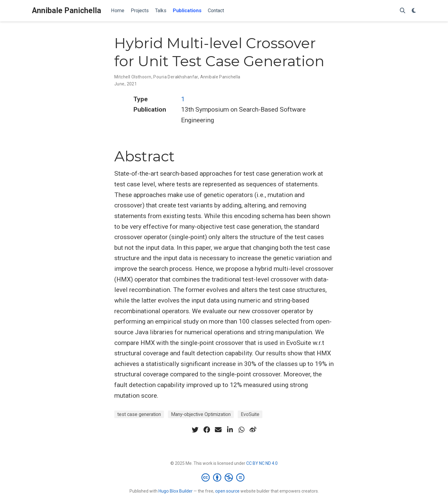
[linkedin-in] (230, 430)
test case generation (139, 414)
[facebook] (207, 430)
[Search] (403, 11)
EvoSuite (250, 414)
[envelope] (218, 430)
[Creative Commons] (224, 477)
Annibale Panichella (67, 11)
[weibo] (253, 430)
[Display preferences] (414, 11)
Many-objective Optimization (201, 414)
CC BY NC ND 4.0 (262, 463)
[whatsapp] (241, 430)
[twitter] (195, 430)
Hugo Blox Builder (176, 491)
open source (227, 491)
